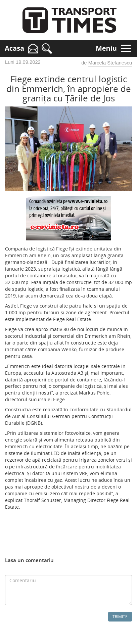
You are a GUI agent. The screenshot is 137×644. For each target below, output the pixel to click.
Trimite (120, 617)
